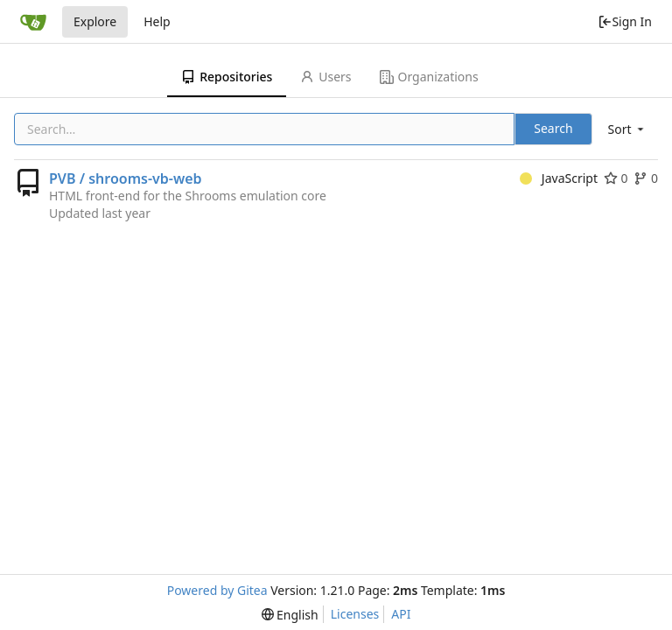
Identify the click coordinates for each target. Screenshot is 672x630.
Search (553, 128)
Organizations (429, 77)
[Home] (33, 22)
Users (325, 77)
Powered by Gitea (217, 590)
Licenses (355, 614)
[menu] (627, 129)
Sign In (625, 21)
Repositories (227, 77)
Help (157, 21)
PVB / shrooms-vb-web (126, 178)
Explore (95, 21)
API (401, 614)
